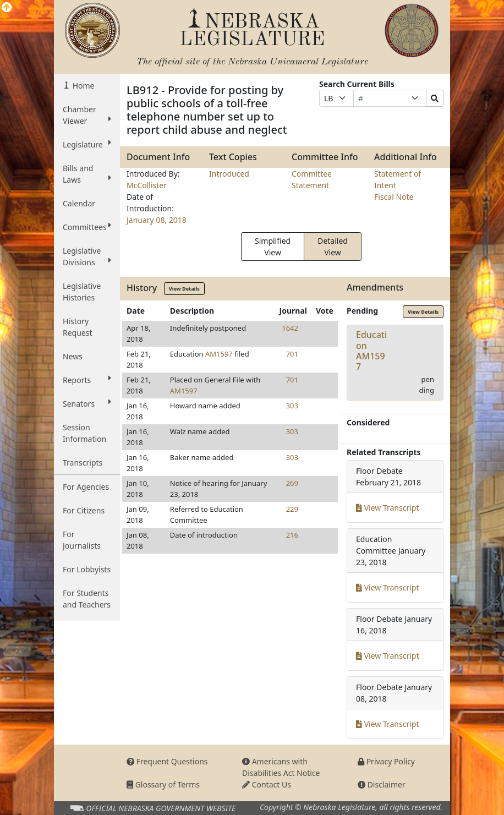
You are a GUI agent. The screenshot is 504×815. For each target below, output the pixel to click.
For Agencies (86, 487)
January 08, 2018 (157, 220)
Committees (87, 227)
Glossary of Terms (163, 784)
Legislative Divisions (87, 256)
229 (292, 509)
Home (82, 86)
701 (292, 354)
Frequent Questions (167, 761)
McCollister (147, 185)
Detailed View (333, 247)
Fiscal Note (394, 197)
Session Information (84, 433)
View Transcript (388, 508)
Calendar (79, 203)
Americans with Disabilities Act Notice (281, 767)
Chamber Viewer (87, 115)
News (73, 356)
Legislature (87, 144)
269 (292, 483)
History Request (78, 327)
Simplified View (273, 247)
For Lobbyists (87, 569)
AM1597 (219, 354)
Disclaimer (382, 784)
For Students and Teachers (87, 599)
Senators (87, 403)
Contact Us (267, 784)
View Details (184, 289)
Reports (87, 380)
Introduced (229, 174)
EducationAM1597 (371, 351)
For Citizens (84, 510)
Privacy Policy (386, 761)
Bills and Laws (87, 174)
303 (292, 406)
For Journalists (82, 540)
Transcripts (83, 463)
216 (292, 535)
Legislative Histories (82, 292)
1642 (290, 328)
